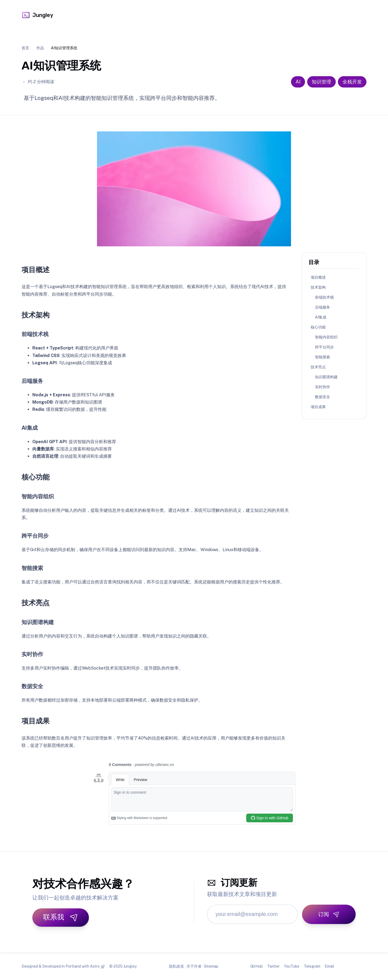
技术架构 (318, 287)
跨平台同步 (324, 347)
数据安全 (323, 397)
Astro (95, 966)
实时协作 (323, 387)
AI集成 (321, 317)
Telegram (312, 966)
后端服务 (323, 307)
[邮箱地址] (252, 914)
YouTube (292, 966)
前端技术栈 (324, 297)
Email (329, 966)
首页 (25, 48)
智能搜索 (323, 357)
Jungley (37, 15)
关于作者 (194, 966)
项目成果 (318, 407)
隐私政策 (176, 966)
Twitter (273, 966)
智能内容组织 (326, 337)
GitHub (257, 966)
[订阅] (329, 914)
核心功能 (318, 327)
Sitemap (211, 966)
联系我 (61, 917)
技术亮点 (318, 367)
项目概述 (318, 277)
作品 (40, 48)
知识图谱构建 (326, 377)
